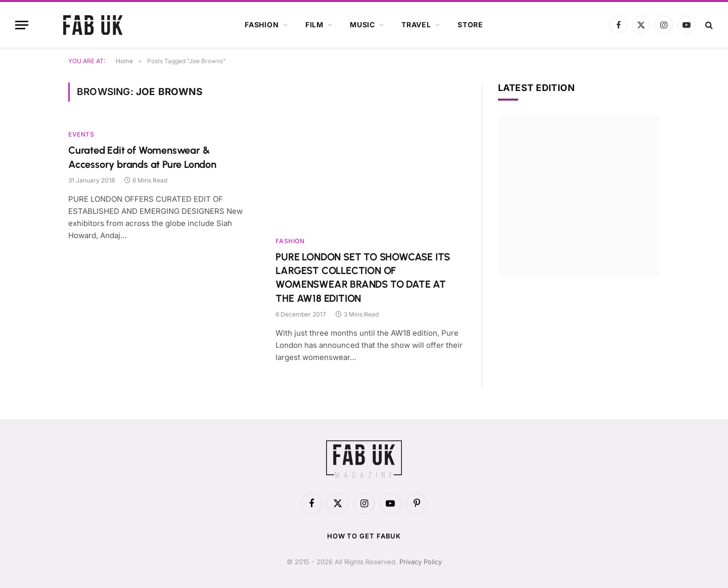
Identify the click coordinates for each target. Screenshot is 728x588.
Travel (416, 25)
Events (81, 134)
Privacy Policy (421, 562)
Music (362, 25)
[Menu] (22, 25)
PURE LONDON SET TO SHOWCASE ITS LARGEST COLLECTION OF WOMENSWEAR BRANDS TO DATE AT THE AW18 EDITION (363, 278)
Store (470, 25)
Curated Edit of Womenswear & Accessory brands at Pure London (142, 157)
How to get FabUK (364, 536)
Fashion (262, 25)
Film (314, 25)
